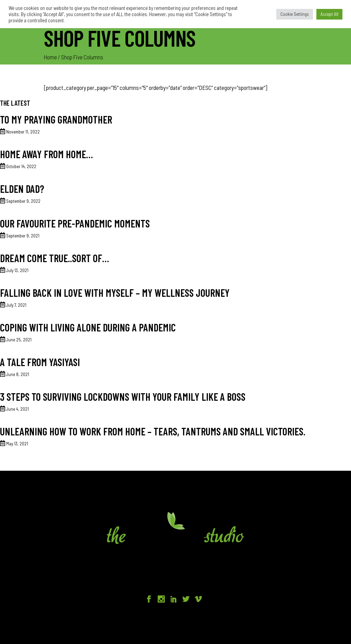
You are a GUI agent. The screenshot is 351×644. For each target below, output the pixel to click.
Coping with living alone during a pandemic (88, 327)
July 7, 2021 (16, 305)
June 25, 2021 (19, 340)
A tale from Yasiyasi (40, 362)
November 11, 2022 (23, 132)
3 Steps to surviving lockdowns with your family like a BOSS (123, 397)
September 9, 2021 (23, 236)
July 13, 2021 (17, 270)
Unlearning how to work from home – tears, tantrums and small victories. (153, 431)
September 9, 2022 (23, 201)
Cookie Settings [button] (295, 14)
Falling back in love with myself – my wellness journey (115, 293)
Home (50, 57)
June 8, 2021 (18, 374)
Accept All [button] (329, 14)
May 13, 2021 (17, 444)
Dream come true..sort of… (55, 258)
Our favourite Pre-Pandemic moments (75, 223)
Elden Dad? (22, 189)
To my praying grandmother (56, 119)
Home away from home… (46, 154)
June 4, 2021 (17, 409)
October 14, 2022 (21, 166)
